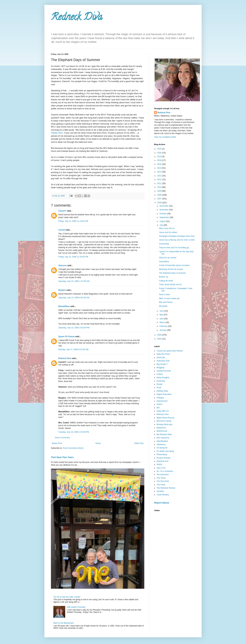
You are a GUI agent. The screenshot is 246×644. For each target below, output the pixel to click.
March (163, 322)
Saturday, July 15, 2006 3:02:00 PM (74, 328)
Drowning (161, 381)
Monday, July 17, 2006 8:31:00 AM (73, 349)
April (162, 319)
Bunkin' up (164, 277)
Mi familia (163, 306)
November (164, 210)
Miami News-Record (165, 418)
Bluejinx (62, 290)
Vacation (160, 491)
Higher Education (164, 394)
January (163, 330)
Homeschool (162, 401)
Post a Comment (62, 438)
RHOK (159, 465)
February (164, 326)
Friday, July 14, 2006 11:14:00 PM (73, 221)
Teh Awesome (163, 475)
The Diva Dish (163, 481)
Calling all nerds (166, 281)
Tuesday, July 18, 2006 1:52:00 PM (74, 432)
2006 (160, 203)
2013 (160, 176)
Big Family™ (162, 364)
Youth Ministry (163, 495)
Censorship (164, 244)
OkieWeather (162, 441)
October (163, 214)
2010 (160, 187)
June (162, 311)
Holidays (160, 398)
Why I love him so (167, 228)
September (165, 217)
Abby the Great (163, 354)
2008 (160, 195)
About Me (161, 358)
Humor (160, 404)
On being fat (162, 448)
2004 (160, 339)
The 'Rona (161, 478)
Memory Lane (163, 414)
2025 (160, 149)
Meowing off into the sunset (171, 269)
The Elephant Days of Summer (172, 273)
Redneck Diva (77, 18)
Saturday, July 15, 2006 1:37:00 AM (74, 281)
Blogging (160, 368)
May (162, 315)
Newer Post (57, 443)
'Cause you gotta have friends (170, 351)
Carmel (62, 230)
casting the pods (164, 371)
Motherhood (162, 431)
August (163, 221)
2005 (160, 335)
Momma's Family (164, 421)
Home (98, 443)
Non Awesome (163, 438)
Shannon (62, 265)
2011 (160, 183)
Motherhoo (161, 428)
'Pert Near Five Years (62, 457)
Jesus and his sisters (168, 232)
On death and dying (165, 451)
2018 (160, 160)
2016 (160, 164)
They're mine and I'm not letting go (174, 248)
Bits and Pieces (166, 302)
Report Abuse (162, 503)
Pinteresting (162, 454)
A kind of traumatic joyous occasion (174, 265)
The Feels (161, 485)
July (162, 225)
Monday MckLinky (164, 424)
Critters (160, 374)
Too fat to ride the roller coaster (67, 597)
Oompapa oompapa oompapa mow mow (177, 236)
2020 (160, 153)
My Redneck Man (164, 434)
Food (159, 388)
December (164, 206)
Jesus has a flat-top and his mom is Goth (177, 240)
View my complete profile (165, 137)
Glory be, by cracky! (168, 258)
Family (159, 384)
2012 (160, 179)
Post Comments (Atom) (73, 448)
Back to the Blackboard (63, 623)
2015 (160, 168)
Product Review (163, 458)
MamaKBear (64, 306)
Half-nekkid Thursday (76, 607)
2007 (160, 199)
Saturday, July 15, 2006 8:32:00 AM (74, 298)
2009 (160, 191)
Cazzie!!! (62, 211)
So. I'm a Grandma (165, 471)
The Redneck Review (166, 488)
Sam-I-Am (161, 468)
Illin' (158, 408)
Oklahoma (161, 444)
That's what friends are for (170, 285)
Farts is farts (164, 295)
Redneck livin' (163, 461)
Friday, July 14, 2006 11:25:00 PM (73, 257)
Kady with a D (163, 411)
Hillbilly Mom (57, 133)
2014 (160, 172)
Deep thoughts (163, 378)
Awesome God (163, 361)
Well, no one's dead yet (169, 298)
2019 (160, 157)
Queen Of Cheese (66, 337)
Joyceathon (164, 262)
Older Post (139, 443)
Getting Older (162, 391)
